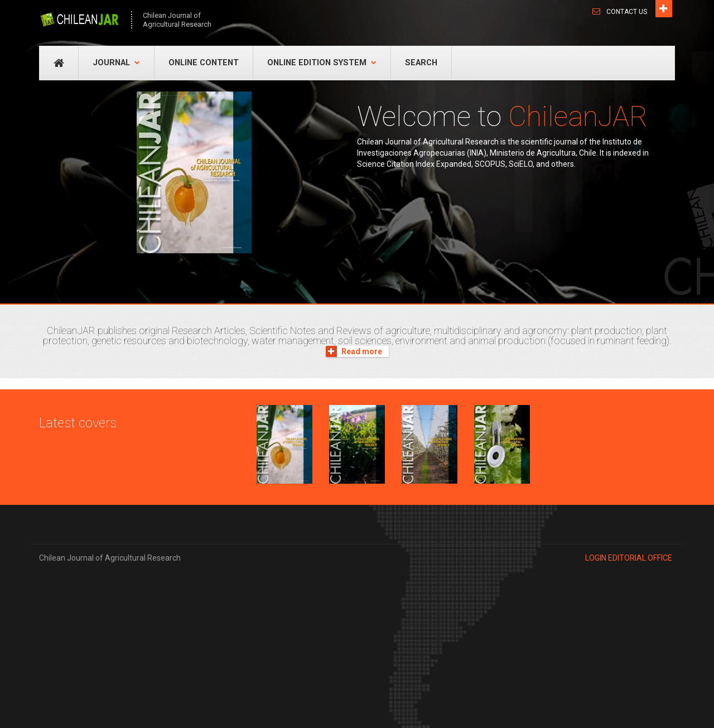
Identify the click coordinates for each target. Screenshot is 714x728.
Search (421, 63)
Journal (116, 63)
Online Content (204, 63)
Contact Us (627, 12)
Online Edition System (322, 63)
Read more (354, 351)
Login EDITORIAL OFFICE (629, 558)
